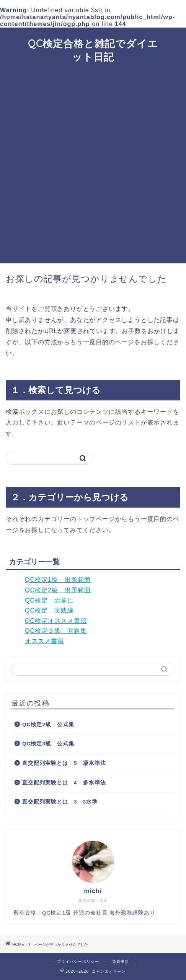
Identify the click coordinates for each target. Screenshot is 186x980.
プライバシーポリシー (78, 961)
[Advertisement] (93, 167)
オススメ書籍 (44, 641)
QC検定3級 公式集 (48, 744)
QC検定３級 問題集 (56, 631)
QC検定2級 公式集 (48, 724)
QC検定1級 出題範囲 (58, 580)
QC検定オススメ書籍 (56, 621)
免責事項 (121, 961)
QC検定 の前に (49, 600)
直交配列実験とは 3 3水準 (60, 802)
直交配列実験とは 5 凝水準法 (64, 763)
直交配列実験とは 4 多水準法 (64, 783)
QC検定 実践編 (49, 610)
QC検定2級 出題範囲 (58, 590)
